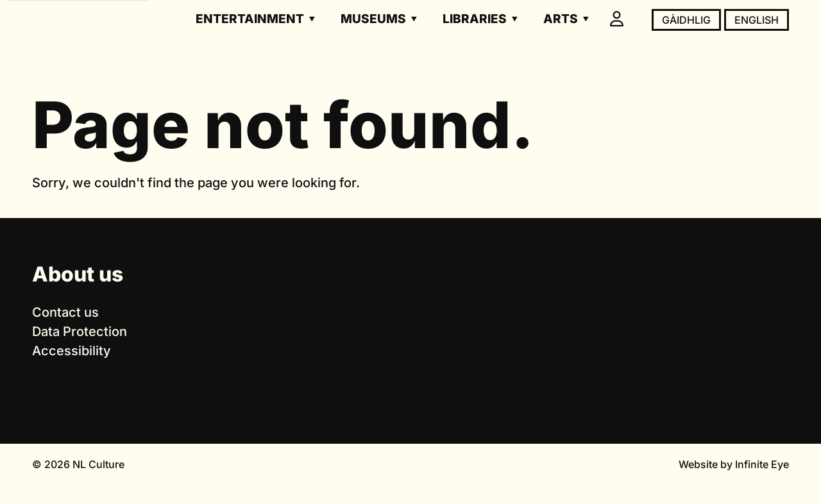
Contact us (65, 312)
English (757, 20)
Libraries (475, 19)
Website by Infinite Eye (734, 464)
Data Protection (80, 332)
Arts (561, 19)
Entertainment (250, 19)
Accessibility (72, 351)
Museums (373, 19)
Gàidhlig (686, 20)
